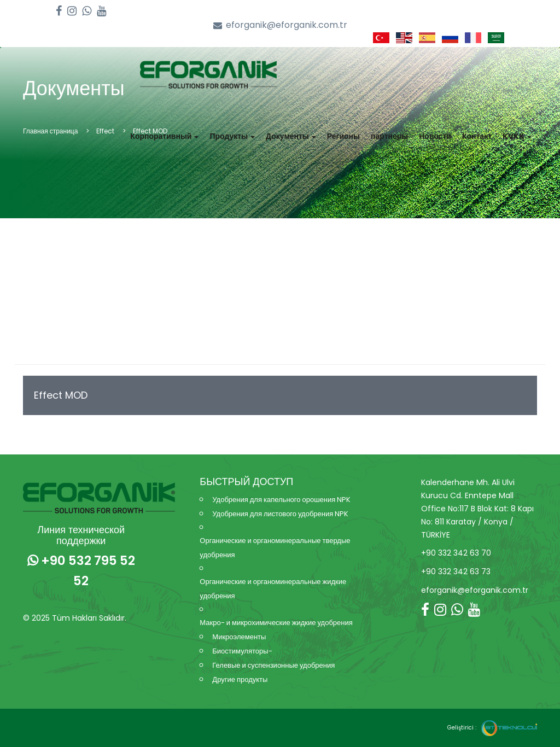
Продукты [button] (232, 136)
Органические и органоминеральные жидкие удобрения (273, 589)
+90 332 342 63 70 (456, 553)
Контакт (477, 136)
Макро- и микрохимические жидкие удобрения (276, 623)
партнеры (389, 136)
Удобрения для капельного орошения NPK (281, 500)
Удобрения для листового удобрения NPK (280, 514)
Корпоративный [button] (164, 136)
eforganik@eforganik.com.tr (280, 25)
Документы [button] (291, 136)
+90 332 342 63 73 (456, 571)
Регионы (343, 136)
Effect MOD (61, 395)
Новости (435, 136)
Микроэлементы (239, 637)
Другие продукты (240, 679)
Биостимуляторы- (242, 651)
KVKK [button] (517, 136)
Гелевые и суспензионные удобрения (273, 665)
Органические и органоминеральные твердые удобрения (275, 548)
